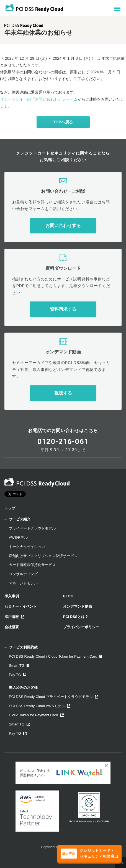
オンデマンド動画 (78, 606)
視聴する (63, 393)
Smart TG (19, 666)
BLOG (68, 596)
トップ (10, 508)
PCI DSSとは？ (76, 617)
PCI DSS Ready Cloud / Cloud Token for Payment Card (56, 656)
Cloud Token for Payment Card (36, 715)
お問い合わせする (63, 225)
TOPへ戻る (63, 122)
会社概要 (12, 627)
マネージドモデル (23, 583)
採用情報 (14, 617)
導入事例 (12, 596)
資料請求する (63, 309)
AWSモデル (18, 537)
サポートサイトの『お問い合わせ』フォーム (39, 99)
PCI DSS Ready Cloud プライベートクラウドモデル (54, 697)
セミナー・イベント (21, 606)
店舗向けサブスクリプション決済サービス (43, 556)
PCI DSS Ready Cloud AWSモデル (40, 706)
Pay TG (17, 675)
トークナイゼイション (27, 547)
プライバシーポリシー (81, 627)
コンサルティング (23, 574)
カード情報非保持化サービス (32, 565)
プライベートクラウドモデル (32, 528)
